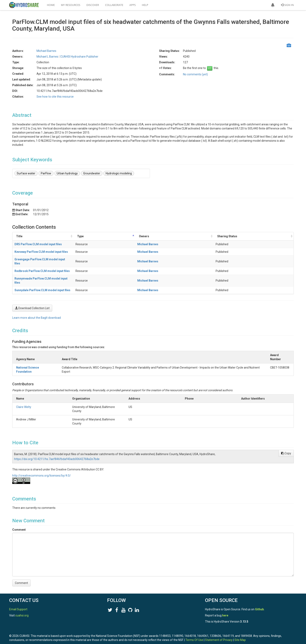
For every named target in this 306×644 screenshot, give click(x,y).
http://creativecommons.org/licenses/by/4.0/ (42, 467)
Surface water (26, 173)
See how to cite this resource (55, 97)
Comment (19, 521)
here (225, 607)
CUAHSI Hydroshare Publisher (79, 57)
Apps (132, 5)
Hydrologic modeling (119, 173)
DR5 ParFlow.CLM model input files (38, 244)
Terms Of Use (194, 632)
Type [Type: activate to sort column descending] (154, 236)
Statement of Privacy (219, 632)
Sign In (287, 5)
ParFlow (46, 173)
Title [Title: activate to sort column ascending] (19, 236)
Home (51, 5)
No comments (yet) (195, 74)
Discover (93, 5)
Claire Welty (24, 399)
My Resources (71, 5)
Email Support (18, 601)
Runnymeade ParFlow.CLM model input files (44, 274)
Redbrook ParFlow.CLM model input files (42, 267)
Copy (286, 445)
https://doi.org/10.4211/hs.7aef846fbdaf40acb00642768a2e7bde (57, 451)
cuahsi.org (22, 607)
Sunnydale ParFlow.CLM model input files (42, 282)
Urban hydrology (67, 173)
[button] (273, 5)
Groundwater (92, 173)
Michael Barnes (46, 51)
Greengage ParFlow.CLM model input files (43, 259)
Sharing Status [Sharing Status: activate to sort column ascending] (249, 236)
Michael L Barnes (47, 57)
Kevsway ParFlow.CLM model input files (41, 252)
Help (145, 5)
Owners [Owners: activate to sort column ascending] (191, 236)
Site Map (240, 632)
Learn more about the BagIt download (37, 310)
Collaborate (114, 5)
